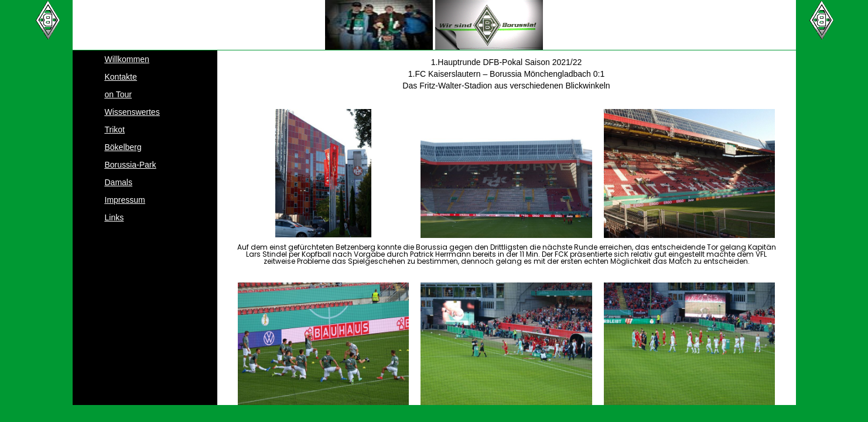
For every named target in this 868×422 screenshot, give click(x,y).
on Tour (118, 94)
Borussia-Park (131, 165)
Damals (119, 182)
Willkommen (127, 59)
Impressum (125, 200)
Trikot (115, 130)
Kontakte (121, 77)
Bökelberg (123, 147)
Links (115, 217)
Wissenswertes (132, 112)
